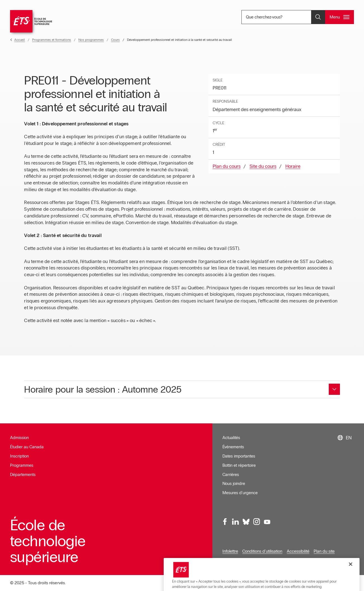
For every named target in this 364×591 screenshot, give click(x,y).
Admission (19, 438)
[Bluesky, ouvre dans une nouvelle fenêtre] (246, 522)
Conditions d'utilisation (262, 551)
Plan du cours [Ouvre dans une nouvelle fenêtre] (227, 166)
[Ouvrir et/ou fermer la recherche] (318, 17)
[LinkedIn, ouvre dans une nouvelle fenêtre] (236, 522)
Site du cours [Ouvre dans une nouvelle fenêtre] (263, 166)
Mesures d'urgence (240, 493)
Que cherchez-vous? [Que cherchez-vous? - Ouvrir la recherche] (283, 17)
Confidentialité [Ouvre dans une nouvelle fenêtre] (235, 560)
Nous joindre (234, 484)
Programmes (22, 465)
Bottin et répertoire (239, 465)
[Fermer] (351, 577)
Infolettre (230, 551)
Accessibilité (298, 551)
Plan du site (324, 551)
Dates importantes (239, 456)
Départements (23, 475)
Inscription (19, 456)
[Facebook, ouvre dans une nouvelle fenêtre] (225, 522)
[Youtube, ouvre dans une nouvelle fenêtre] (267, 522)
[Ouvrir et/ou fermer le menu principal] (340, 17)
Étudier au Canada (27, 447)
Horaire (293, 166)
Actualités (231, 438)
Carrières (231, 475)
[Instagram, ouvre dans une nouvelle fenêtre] (257, 522)
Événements (233, 447)
